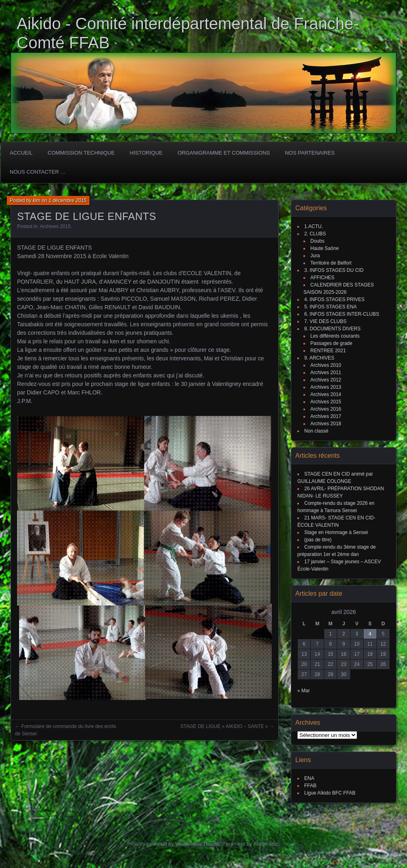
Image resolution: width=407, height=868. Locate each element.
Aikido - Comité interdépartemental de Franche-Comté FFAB (188, 33)
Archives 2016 (326, 409)
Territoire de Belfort (331, 263)
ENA (309, 778)
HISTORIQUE (146, 153)
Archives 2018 (326, 424)
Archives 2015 (55, 226)
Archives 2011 (326, 373)
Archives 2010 (326, 365)
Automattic (266, 844)
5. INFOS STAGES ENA (330, 307)
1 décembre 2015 (67, 200)
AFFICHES (322, 278)
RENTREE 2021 (328, 351)
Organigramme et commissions (224, 153)
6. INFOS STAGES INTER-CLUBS (342, 314)
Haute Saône (325, 248)
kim (37, 200)
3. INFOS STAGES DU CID (334, 270)
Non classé (316, 431)
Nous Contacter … (38, 172)
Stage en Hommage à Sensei (336, 532)
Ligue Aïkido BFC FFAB (330, 793)
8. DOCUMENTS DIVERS (332, 329)
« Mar (304, 691)
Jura (315, 256)
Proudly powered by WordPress (164, 844)
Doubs (317, 241)
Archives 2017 (326, 416)
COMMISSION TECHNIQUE (81, 153)
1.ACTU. (314, 226)
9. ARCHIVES (319, 358)
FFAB (310, 786)
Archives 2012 (326, 380)
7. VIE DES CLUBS (325, 321)
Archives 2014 (326, 394)
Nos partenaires (310, 153)
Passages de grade (331, 343)
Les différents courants (335, 336)
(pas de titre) (318, 540)
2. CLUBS (315, 234)
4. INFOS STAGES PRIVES (334, 299)
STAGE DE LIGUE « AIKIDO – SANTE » (224, 726)
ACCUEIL (21, 153)
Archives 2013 (326, 387)
